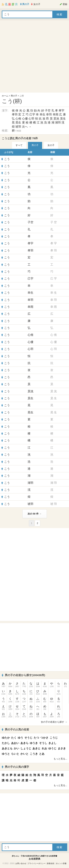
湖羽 (58, 123)
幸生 (42, 114)
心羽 (31, 119)
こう (7, 159)
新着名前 (51, 863)
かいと (24, 754)
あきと (36, 748)
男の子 (14, 96)
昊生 (63, 119)
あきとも (7, 748)
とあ (42, 754)
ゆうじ (52, 748)
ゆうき (34, 743)
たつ (36, 738)
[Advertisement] (34, 57)
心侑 (18, 119)
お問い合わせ (21, 863)
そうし (43, 743)
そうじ (28, 738)
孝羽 (15, 114)
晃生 (18, 123)
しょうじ (26, 748)
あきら (24, 743)
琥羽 (18, 127)
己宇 (32, 114)
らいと (15, 754)
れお (44, 748)
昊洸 (56, 119)
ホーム (5, 96)
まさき (62, 748)
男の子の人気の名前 (15, 729)
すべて (19, 145)
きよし (52, 743)
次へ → (27, 127)
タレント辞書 (61, 863)
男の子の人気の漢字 (15, 767)
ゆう (20, 738)
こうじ (54, 738)
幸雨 (56, 114)
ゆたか (6, 738)
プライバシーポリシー (37, 863)
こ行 (22, 96)
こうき (34, 754)
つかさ (44, 738)
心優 (25, 119)
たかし (6, 743)
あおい (15, 743)
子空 (48, 111)
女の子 (51, 145)
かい (16, 748)
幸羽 (49, 114)
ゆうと (6, 754)
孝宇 (61, 111)
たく (14, 738)
